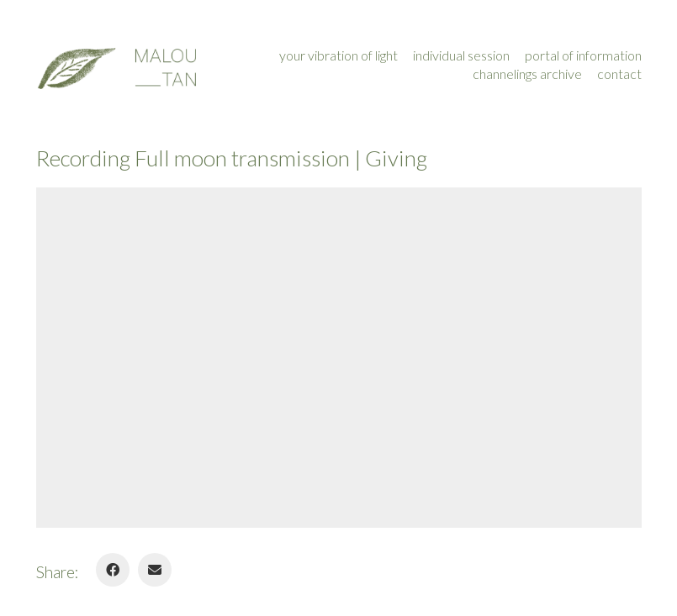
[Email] (155, 570)
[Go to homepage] (116, 65)
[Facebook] (113, 570)
